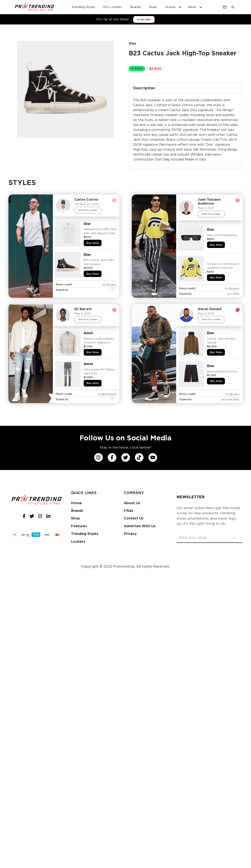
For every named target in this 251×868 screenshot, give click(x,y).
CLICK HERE (144, 20)
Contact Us (134, 518)
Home (76, 503)
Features (79, 526)
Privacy (130, 534)
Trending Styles (85, 534)
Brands (77, 511)
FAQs (128, 511)
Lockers (78, 541)
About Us (132, 503)
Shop (75, 518)
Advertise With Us (140, 526)
